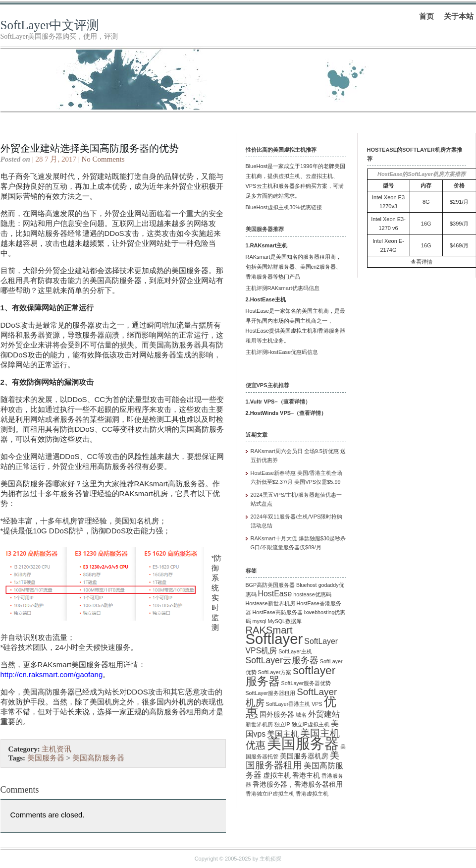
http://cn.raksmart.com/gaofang (52, 674)
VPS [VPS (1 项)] (317, 704)
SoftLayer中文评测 (50, 25)
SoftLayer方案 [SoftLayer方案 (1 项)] (275, 672)
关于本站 (459, 16)
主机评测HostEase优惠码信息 (282, 352)
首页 (426, 16)
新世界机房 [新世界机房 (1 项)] (259, 724)
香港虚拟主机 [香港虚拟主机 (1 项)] (312, 794)
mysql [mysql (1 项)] (260, 621)
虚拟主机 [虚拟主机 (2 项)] (277, 776)
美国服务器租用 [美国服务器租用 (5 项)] (292, 760)
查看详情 (294, 402)
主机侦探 (270, 859)
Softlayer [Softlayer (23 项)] (274, 639)
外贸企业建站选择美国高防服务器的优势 (90, 148)
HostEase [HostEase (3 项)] (275, 594)
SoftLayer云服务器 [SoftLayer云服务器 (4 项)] (282, 660)
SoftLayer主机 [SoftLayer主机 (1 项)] (295, 651)
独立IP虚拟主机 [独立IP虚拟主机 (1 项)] (311, 724)
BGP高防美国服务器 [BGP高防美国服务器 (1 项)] (270, 585)
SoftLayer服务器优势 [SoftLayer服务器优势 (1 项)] (306, 683)
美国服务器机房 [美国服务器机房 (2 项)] (304, 756)
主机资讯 (56, 749)
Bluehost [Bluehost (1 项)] (306, 585)
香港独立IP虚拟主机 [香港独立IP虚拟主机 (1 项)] (270, 794)
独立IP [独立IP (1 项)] (282, 724)
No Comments (103, 159)
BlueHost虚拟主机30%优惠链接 (284, 207)
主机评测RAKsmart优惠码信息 (283, 288)
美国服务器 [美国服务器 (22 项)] (303, 744)
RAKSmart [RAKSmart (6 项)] (269, 630)
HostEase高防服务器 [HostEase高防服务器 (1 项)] (278, 612)
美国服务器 (46, 758)
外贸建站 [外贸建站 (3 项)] (324, 714)
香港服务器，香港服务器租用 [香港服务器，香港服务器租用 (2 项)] (298, 784)
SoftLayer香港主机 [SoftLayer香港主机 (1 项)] (288, 704)
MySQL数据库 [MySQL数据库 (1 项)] (285, 621)
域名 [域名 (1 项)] (301, 715)
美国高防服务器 (98, 758)
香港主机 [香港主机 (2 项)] (306, 776)
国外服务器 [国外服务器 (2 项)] (277, 715)
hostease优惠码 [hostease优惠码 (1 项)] (312, 594)
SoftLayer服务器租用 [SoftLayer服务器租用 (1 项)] (271, 693)
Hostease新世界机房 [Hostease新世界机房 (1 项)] (270, 603)
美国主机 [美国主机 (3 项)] (283, 734)
